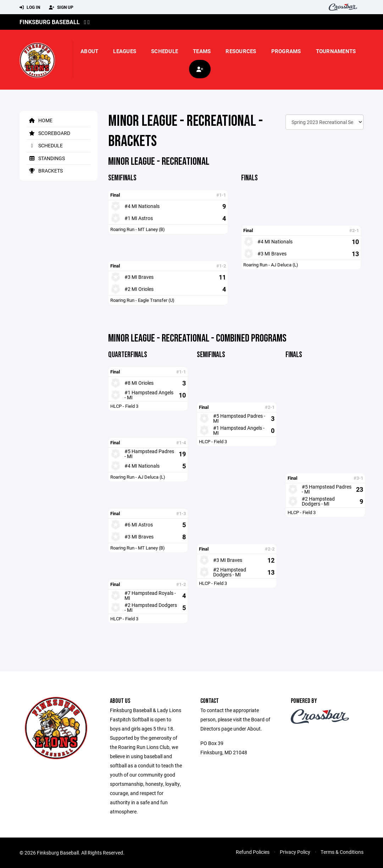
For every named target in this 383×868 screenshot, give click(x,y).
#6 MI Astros (139, 525)
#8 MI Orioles (139, 383)
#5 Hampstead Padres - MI (149, 454)
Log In (30, 7)
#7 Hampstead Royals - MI (150, 595)
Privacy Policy (295, 852)
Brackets (45, 171)
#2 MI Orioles (139, 289)
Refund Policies (253, 852)
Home (40, 120)
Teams (202, 51)
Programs (286, 51)
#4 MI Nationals (142, 206)
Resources (241, 51)
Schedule (165, 51)
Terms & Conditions (342, 852)
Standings (46, 158)
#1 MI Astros (139, 218)
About (89, 51)
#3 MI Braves (139, 277)
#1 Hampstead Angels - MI (149, 395)
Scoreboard (48, 133)
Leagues (125, 51)
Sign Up (61, 7)
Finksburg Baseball (50, 22)
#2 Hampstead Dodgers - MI (151, 607)
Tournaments (336, 51)
